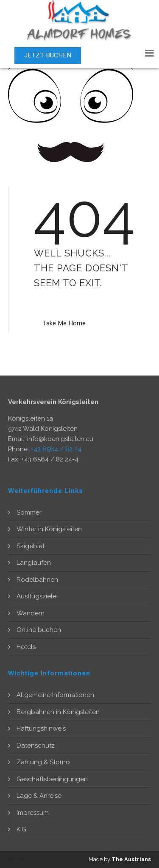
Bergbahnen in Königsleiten (58, 712)
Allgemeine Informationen (55, 695)
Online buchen (39, 630)
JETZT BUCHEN (48, 55)
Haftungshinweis (41, 729)
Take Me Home (64, 323)
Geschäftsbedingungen (52, 779)
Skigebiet (31, 546)
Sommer (29, 512)
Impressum (33, 813)
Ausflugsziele (36, 596)
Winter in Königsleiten (49, 529)
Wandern (31, 613)
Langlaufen (34, 563)
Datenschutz (36, 746)
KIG (21, 829)
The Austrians (131, 859)
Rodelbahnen (37, 580)
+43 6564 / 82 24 (56, 449)
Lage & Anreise (39, 796)
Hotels (26, 647)
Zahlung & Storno (43, 762)
